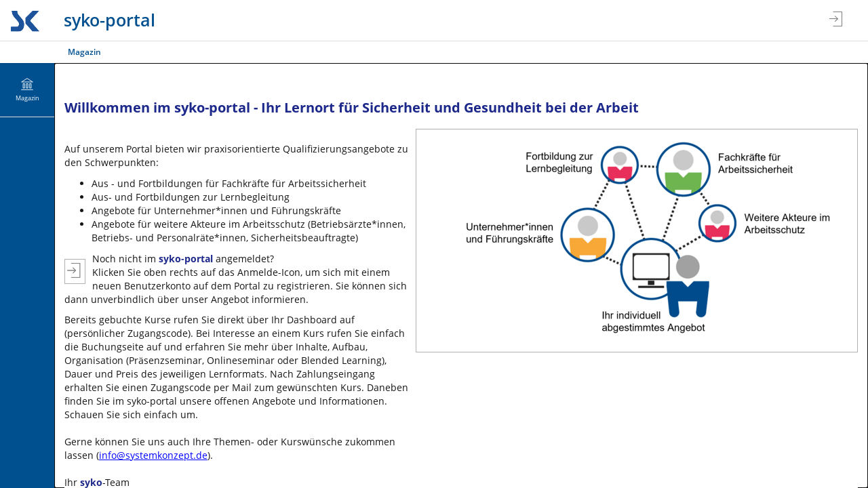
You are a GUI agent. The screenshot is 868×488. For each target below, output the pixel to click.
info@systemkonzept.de (153, 455)
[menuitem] (27, 90)
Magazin (84, 52)
